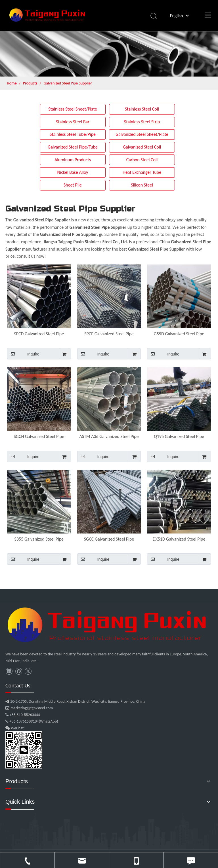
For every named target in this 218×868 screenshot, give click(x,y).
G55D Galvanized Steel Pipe (179, 334)
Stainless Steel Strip (142, 122)
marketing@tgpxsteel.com (29, 708)
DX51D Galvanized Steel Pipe (179, 539)
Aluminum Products (73, 160)
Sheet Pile (73, 185)
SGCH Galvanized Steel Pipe (39, 436)
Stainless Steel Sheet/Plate (73, 109)
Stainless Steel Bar (73, 122)
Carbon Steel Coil (142, 160)
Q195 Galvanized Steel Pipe (179, 436)
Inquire (23, 354)
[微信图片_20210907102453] (109, 625)
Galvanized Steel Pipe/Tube (73, 147)
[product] (109, 54)
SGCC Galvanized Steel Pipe (109, 539)
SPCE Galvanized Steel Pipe (109, 334)
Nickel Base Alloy (73, 172)
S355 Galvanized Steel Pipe (39, 539)
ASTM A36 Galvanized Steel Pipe (109, 436)
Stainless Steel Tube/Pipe (73, 134)
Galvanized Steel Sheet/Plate (142, 134)
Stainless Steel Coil (142, 109)
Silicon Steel (142, 185)
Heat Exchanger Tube (142, 172)
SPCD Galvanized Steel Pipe (39, 334)
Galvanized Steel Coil (142, 147)
